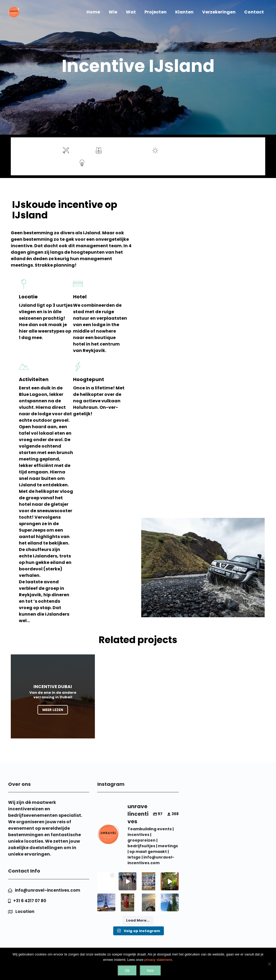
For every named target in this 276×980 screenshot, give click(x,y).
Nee (150, 971)
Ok (127, 971)
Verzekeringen (219, 12)
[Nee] (269, 964)
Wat (131, 12)
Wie (113, 12)
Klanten (184, 12)
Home (93, 12)
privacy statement (158, 960)
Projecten (156, 12)
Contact (254, 12)
